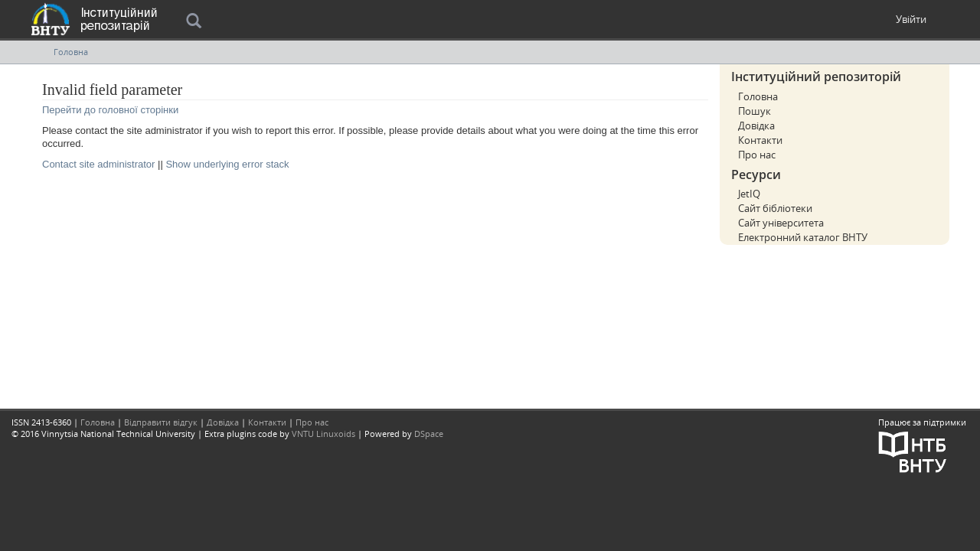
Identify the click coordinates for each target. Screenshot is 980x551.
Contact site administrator (98, 164)
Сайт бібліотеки (775, 208)
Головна (71, 52)
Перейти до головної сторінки (110, 110)
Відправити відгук (161, 422)
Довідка (756, 126)
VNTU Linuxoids (323, 434)
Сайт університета (781, 223)
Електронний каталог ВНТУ (803, 237)
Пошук (755, 111)
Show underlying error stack (227, 164)
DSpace (429, 434)
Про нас (757, 155)
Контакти (760, 140)
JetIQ (749, 194)
